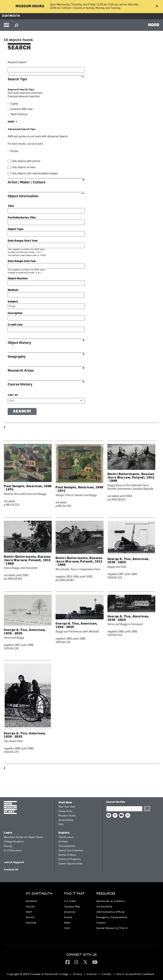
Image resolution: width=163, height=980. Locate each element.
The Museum (66, 837)
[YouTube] (95, 962)
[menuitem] (40, 909)
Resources (106, 894)
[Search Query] (124, 809)
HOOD (154, 25)
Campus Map (72, 906)
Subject (13, 302)
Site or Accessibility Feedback (135, 974)
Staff (29, 912)
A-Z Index (70, 901)
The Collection (67, 846)
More (11, 122)
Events (68, 917)
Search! (22, 411)
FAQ (61, 825)
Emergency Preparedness (112, 917)
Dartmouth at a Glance (110, 901)
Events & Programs (70, 859)
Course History (20, 384)
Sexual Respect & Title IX (112, 928)
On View (63, 842)
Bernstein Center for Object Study (23, 837)
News (67, 923)
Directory (70, 912)
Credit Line (15, 325)
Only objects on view (24, 168)
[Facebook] (68, 962)
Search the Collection (71, 851)
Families (31, 923)
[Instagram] (76, 962)
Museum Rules (67, 816)
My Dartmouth (39, 894)
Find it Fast (74, 894)
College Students (14, 842)
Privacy (78, 974)
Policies (92, 974)
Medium (13, 290)
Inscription (15, 313)
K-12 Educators (13, 851)
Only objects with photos (26, 161)
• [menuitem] (71, 974)
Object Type (16, 229)
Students (31, 901)
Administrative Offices (111, 912)
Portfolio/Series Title (22, 218)
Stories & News (67, 855)
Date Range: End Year (22, 261)
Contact (107, 974)
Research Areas (21, 371)
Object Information (23, 196)
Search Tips (17, 79)
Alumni (30, 917)
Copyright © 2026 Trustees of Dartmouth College (38, 974)
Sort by (13, 395)
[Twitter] (85, 962)
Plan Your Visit (67, 807)
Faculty (8, 846)
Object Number (18, 279)
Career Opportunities (71, 864)
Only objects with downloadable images (35, 174)
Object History (19, 343)
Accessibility (66, 820)
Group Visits (65, 811)
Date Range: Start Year (23, 241)
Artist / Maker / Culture (27, 182)
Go (147, 809)
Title (11, 206)
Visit (67, 928)
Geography (17, 357)
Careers (101, 923)
